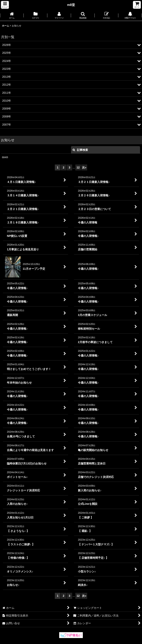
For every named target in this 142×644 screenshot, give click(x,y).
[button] (5, 5)
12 (78, 167)
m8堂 (71, 5)
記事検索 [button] (80, 150)
